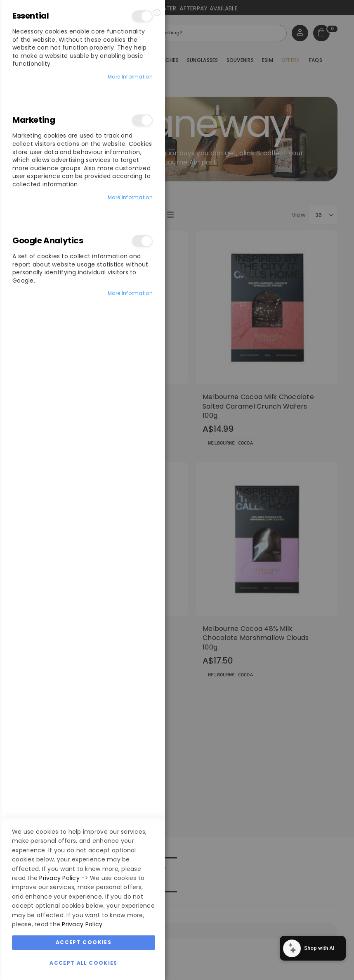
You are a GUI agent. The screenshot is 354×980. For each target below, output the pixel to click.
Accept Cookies (84, 942)
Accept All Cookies (83, 963)
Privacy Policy (59, 878)
